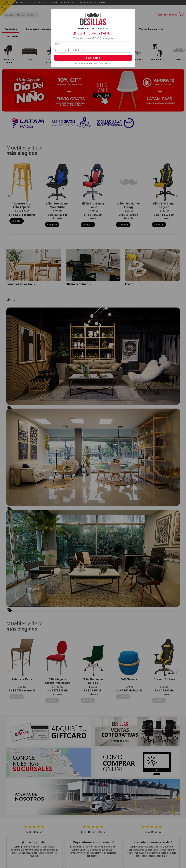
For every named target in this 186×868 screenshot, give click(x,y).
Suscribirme (93, 58)
